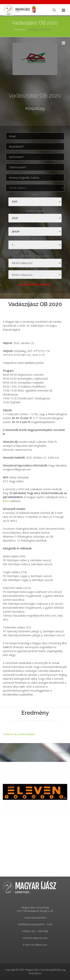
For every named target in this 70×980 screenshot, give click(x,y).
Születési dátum (35, 211)
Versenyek (19, 30)
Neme (35, 195)
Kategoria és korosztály (35, 256)
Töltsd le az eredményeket (19, 734)
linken (6, 501)
